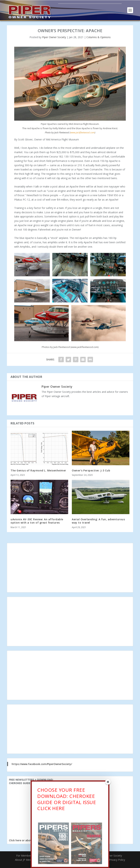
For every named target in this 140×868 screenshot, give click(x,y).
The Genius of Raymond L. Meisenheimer (38, 470)
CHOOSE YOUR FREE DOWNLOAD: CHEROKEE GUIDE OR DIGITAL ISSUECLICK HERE (67, 800)
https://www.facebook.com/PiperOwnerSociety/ (42, 764)
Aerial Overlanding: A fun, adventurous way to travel (98, 521)
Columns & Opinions (99, 37)
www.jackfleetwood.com (82, 132)
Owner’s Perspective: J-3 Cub (91, 470)
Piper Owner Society (54, 37)
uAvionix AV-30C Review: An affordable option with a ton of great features (37, 521)
